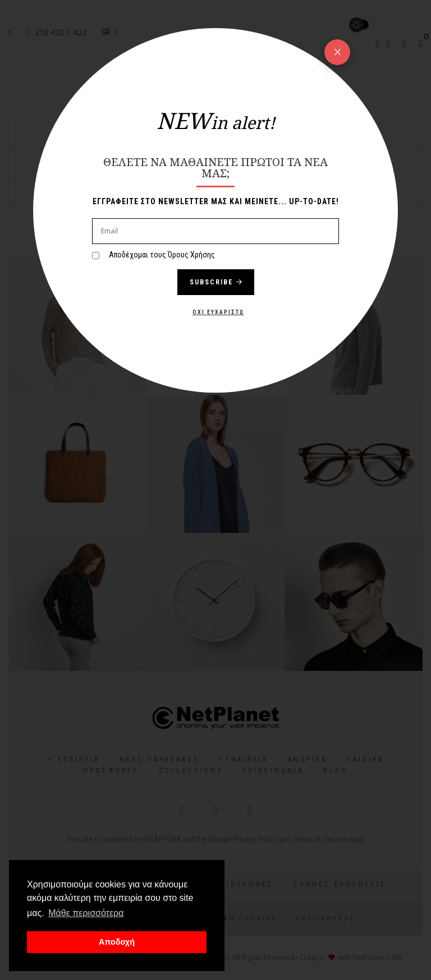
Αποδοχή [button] (117, 942)
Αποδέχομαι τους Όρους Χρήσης (162, 255)
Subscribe (216, 282)
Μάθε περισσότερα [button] (86, 913)
